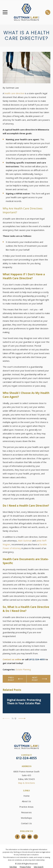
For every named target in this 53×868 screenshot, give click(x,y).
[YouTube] (30, 837)
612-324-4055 (26, 758)
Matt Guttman (25, 541)
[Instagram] (36, 837)
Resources (26, 812)
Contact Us (26, 823)
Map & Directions (26, 783)
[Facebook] (17, 837)
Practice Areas (26, 807)
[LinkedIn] (23, 837)
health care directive (14, 93)
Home (26, 796)
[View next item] (22, 718)
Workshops (26, 818)
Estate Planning (23, 669)
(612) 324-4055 (37, 659)
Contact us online (12, 659)
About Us (26, 801)
